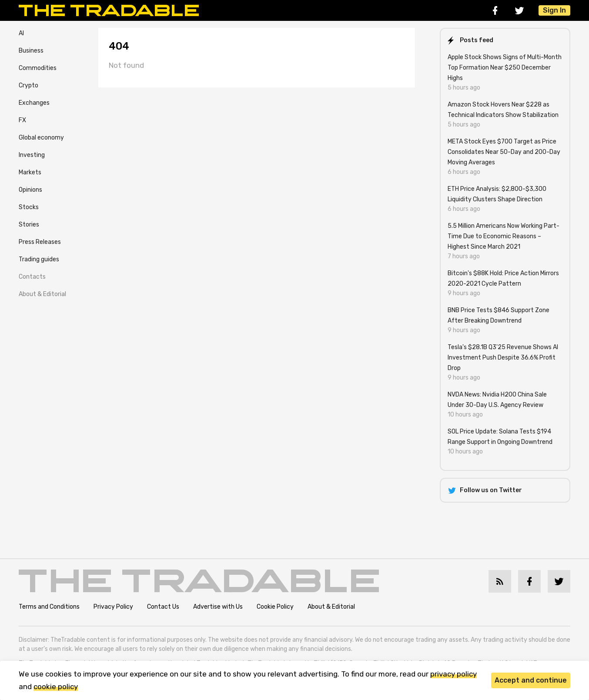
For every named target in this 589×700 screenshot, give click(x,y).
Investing (32, 155)
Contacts (32, 277)
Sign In (554, 10)
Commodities (38, 68)
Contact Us (163, 607)
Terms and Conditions (49, 607)
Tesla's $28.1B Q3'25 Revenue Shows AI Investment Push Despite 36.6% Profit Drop (503, 358)
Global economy (41, 138)
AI (21, 33)
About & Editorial (42, 294)
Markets (30, 172)
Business (31, 51)
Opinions (30, 190)
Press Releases (40, 242)
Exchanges (34, 103)
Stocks (29, 207)
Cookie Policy (275, 607)
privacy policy (453, 674)
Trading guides (39, 259)
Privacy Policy (113, 607)
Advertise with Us (218, 607)
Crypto (28, 85)
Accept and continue (531, 680)
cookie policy (56, 687)
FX (22, 120)
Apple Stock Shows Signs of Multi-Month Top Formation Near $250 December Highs (505, 68)
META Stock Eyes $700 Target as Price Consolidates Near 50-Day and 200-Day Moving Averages (504, 152)
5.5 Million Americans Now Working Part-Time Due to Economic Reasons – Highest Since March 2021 (504, 236)
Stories (29, 225)
